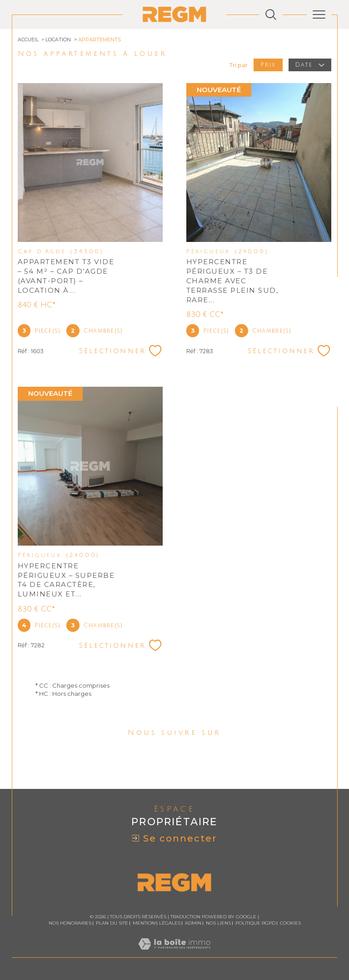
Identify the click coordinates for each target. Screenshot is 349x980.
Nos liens (218, 923)
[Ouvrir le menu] (319, 15)
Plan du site (112, 923)
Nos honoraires (70, 923)
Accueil (28, 40)
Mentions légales (157, 923)
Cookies (290, 923)
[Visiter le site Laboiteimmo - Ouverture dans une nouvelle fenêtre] (174, 953)
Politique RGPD (255, 923)
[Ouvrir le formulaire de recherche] (271, 15)
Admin (193, 923)
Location (58, 40)
